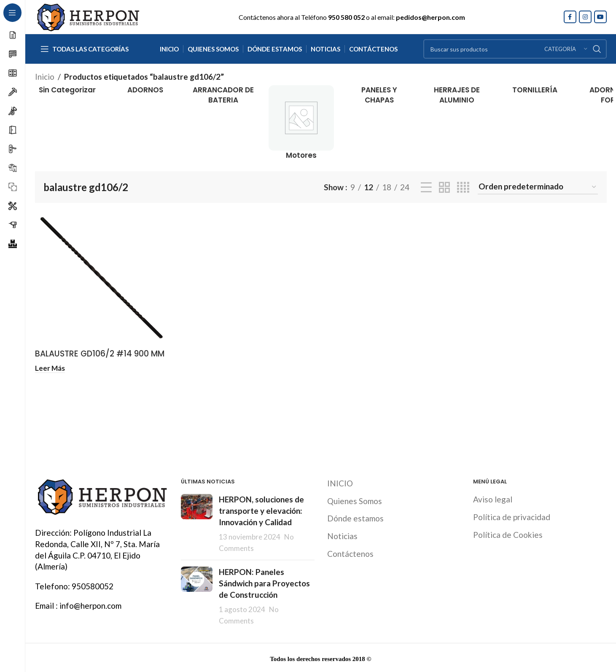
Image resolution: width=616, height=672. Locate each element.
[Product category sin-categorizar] (68, 90)
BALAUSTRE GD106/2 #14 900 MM (100, 354)
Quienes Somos (355, 500)
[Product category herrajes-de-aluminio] (457, 95)
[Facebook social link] (570, 17)
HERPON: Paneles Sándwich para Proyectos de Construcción (264, 582)
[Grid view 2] (444, 187)
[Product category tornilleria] (535, 90)
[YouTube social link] (600, 17)
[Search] (515, 49)
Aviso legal (493, 498)
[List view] (426, 187)
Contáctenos (350, 552)
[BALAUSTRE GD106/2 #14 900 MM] (102, 278)
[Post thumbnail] (197, 523)
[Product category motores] (301, 123)
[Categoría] (566, 49)
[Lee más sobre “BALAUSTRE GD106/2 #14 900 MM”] (50, 368)
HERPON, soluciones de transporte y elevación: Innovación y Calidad (261, 510)
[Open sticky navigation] (85, 49)
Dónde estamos (355, 517)
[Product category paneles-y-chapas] (379, 95)
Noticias (342, 535)
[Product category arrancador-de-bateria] (223, 95)
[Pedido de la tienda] (538, 187)
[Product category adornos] (145, 90)
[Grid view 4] (463, 187)
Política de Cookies (508, 533)
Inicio (45, 77)
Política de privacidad (512, 516)
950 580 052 (346, 17)
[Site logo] (88, 16)
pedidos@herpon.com (430, 17)
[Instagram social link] (585, 17)
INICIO (340, 482)
